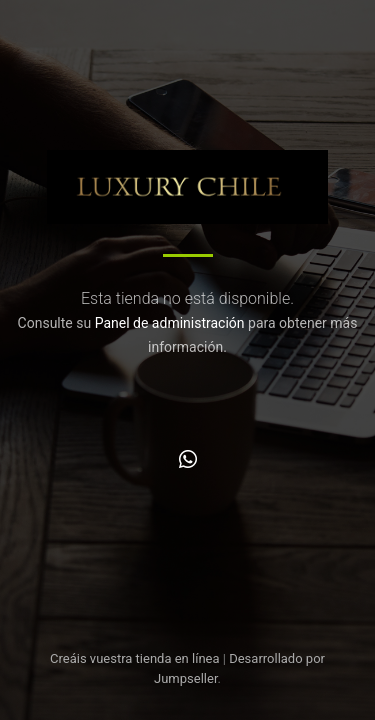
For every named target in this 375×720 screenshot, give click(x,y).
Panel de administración (170, 323)
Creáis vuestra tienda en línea (135, 658)
